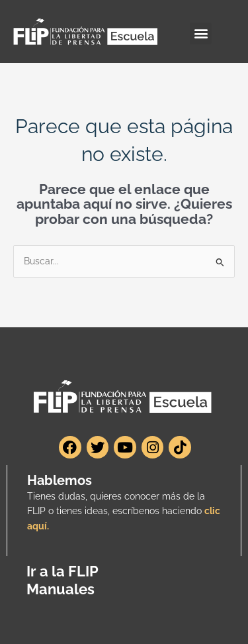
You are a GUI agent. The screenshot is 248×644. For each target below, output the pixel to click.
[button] (201, 33)
